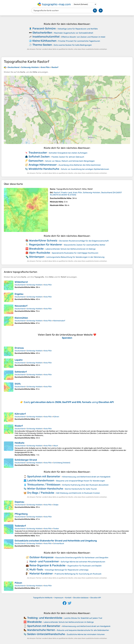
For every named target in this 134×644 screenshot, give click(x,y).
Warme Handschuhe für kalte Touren (81, 489)
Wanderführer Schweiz (43, 240)
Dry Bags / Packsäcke (41, 493)
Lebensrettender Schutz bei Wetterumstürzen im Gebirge (71, 249)
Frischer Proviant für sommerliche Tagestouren (79, 41)
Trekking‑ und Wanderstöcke (45, 618)
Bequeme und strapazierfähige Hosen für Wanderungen (81, 481)
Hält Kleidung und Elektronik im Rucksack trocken (78, 493)
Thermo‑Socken (42, 45)
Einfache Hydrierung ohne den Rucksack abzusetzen (85, 485)
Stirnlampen (37, 257)
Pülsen (18, 583)
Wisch (56, 446)
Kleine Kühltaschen (44, 41)
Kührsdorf (20, 414)
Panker (56, 529)
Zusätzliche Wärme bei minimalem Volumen (86, 634)
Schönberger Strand (26, 460)
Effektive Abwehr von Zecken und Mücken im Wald (83, 37)
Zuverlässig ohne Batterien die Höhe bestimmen (80, 165)
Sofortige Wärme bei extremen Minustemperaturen (83, 562)
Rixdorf (19, 426)
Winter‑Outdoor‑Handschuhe (45, 489)
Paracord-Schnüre (44, 28)
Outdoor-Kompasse (41, 557)
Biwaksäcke (36, 249)
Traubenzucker (38, 153)
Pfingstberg (21, 514)
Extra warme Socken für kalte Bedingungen (73, 45)
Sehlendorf (21, 372)
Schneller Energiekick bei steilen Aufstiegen (68, 153)
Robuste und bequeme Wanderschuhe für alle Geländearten (83, 630)
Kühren (56, 417)
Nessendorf (21, 306)
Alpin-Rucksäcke (40, 253)
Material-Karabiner (41, 574)
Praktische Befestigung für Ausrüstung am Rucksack (78, 574)
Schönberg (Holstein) (62, 463)
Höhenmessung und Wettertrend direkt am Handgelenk (86, 477)
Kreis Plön (48, 285)
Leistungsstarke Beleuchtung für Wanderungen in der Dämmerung (75, 257)
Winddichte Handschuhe (44, 169)
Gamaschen (36, 161)
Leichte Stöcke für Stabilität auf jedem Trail (83, 618)
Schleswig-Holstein (34, 285)
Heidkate (19, 443)
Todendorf (20, 526)
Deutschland (20, 285)
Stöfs (18, 384)
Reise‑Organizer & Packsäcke (48, 565)
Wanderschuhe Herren (41, 630)
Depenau (19, 502)
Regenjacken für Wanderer (46, 245)
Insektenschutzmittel (46, 37)
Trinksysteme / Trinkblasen (44, 485)
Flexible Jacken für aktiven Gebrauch (68, 157)
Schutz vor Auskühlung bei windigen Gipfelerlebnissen (85, 169)
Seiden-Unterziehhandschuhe (46, 634)
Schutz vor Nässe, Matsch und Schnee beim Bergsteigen (70, 161)
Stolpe (56, 505)
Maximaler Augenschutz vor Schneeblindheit (74, 33)
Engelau (19, 294)
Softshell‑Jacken (39, 157)
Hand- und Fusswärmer (44, 561)
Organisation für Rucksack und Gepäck (84, 566)
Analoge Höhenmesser (43, 165)
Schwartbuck (59, 543)
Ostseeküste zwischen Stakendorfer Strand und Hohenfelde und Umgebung (56, 541)
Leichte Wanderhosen (41, 480)
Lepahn (19, 360)
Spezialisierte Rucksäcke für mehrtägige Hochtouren (75, 253)
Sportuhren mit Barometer (44, 476)
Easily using (69, 402)
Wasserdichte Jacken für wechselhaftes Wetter (85, 245)
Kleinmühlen (21, 318)
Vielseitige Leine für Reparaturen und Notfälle (78, 29)
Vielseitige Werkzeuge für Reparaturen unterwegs (67, 570)
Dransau (19, 348)
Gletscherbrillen (42, 33)
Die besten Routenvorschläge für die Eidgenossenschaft (84, 241)
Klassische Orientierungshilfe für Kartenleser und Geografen (82, 558)
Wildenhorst (21, 282)
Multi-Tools (36, 570)
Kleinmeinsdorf (59, 321)
